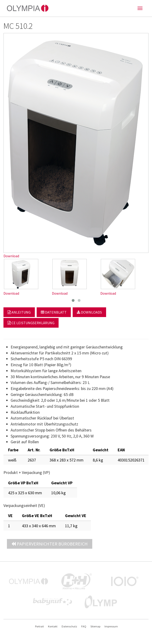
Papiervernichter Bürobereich (50, 544)
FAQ (84, 626)
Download (11, 256)
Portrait (39, 626)
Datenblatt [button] (54, 312)
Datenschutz (69, 626)
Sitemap (95, 626)
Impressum (111, 626)
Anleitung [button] (19, 312)
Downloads (89, 312)
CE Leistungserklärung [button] (31, 323)
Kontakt (53, 626)
